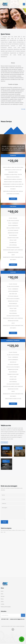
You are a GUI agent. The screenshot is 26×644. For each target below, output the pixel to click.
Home (2, 591)
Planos (2, 599)
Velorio (2, 602)
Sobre (2, 594)
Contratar (13, 199)
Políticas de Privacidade (6, 607)
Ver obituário (4, 442)
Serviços (3, 596)
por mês (13, 163)
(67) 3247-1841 (5, 619)
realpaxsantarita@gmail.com (17, 619)
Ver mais (23, 109)
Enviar (4, 522)
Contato (2, 604)
